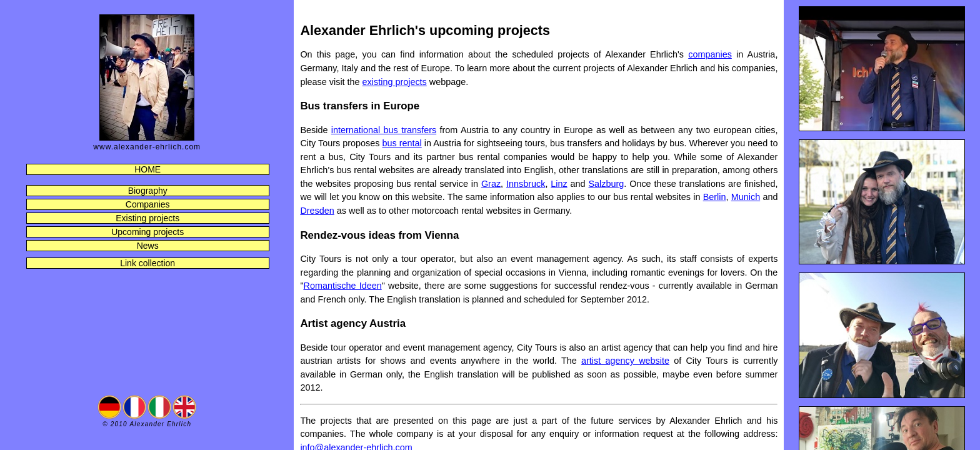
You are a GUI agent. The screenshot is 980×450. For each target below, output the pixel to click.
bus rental (402, 143)
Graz (491, 184)
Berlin (715, 197)
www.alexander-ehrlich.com (147, 147)
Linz (559, 184)
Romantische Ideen (343, 286)
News (148, 246)
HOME (147, 169)
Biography (148, 191)
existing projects (395, 82)
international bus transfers (384, 130)
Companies (148, 204)
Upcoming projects (147, 232)
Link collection (147, 263)
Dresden (317, 211)
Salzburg (607, 184)
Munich (746, 197)
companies (710, 54)
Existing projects (147, 218)
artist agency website (625, 361)
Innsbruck (526, 184)
